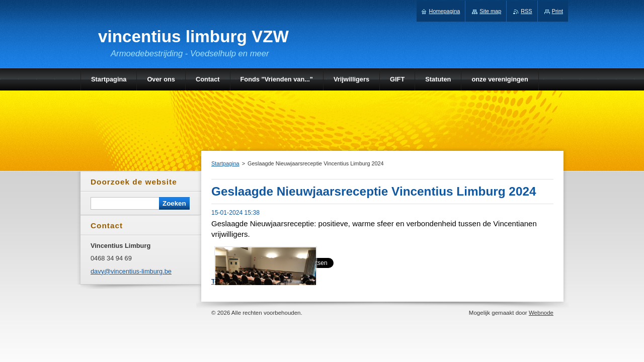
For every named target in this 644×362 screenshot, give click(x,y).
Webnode (541, 313)
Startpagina (225, 163)
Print (557, 11)
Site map (490, 11)
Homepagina (445, 11)
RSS (526, 11)
